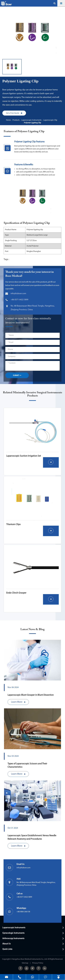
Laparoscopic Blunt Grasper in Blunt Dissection (31, 695)
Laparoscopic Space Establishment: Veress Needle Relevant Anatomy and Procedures (32, 837)
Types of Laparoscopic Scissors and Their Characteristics (27, 765)
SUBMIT (17, 375)
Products (16, 120)
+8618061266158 (23, 912)
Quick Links (7, 949)
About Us (6, 944)
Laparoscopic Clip (50, 120)
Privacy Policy (38, 963)
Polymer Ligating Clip (32, 123)
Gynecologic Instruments (13, 933)
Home (8, 120)
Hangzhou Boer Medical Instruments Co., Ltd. (30, 959)
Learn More (18, 702)
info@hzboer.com (23, 868)
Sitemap (25, 963)
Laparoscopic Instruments (31, 120)
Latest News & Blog (32, 629)
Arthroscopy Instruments (13, 939)
